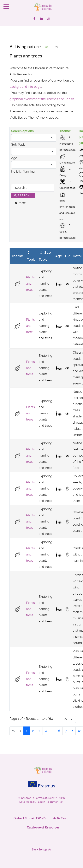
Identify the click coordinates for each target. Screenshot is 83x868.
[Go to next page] (72, 731)
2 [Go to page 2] (33, 731)
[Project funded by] (41, 784)
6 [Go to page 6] (59, 731)
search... (23, 195)
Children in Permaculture (36, 798)
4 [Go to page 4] (46, 731)
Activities (60, 818)
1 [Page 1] (27, 731)
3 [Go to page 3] (39, 731)
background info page (25, 87)
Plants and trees (30, 284)
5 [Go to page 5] (53, 731)
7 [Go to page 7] (66, 731)
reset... (21, 203)
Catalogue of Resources (43, 827)
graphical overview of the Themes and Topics (42, 99)
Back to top (42, 849)
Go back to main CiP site (30, 818)
